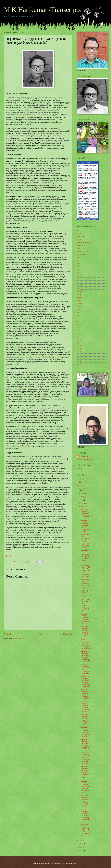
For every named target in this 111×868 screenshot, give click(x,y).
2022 (81, 485)
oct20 (79, 264)
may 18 (79, 312)
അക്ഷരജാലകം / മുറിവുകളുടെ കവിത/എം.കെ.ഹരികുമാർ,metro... (85, 541)
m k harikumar (84, 456)
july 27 (79, 337)
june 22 (79, 349)
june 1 (79, 355)
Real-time (81, 220)
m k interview (81, 255)
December (84, 488)
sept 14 (79, 279)
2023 (81, 482)
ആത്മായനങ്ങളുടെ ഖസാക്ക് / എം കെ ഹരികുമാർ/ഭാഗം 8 (85, 719)
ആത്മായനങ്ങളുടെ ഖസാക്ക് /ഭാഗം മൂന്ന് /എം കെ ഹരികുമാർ (85, 787)
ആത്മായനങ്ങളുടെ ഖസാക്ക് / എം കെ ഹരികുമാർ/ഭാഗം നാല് (85, 772)
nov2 (78, 248)
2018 (81, 851)
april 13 (79, 303)
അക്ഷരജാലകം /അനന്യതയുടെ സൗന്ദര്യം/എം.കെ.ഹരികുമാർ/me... (85, 603)
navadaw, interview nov (84, 242)
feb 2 (78, 282)
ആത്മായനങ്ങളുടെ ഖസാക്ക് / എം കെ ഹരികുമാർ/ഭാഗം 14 (85, 644)
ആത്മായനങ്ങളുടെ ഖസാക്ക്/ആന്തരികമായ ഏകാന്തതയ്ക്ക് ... (85, 526)
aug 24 (79, 315)
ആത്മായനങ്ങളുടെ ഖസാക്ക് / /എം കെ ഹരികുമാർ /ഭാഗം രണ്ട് (85, 801)
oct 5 (78, 270)
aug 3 (78, 334)
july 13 (79, 343)
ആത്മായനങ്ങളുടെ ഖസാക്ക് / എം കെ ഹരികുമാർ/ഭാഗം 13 (85, 656)
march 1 (79, 285)
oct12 (79, 267)
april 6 (79, 300)
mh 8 (78, 288)
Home (39, 634)
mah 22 (79, 294)
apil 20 (79, 306)
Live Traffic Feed (88, 163)
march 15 (80, 291)
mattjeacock (60, 864)
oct (78, 258)
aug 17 (79, 328)
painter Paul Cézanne (83, 252)
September (85, 493)
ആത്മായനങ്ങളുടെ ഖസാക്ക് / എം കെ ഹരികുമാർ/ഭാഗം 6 (85, 744)
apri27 (79, 309)
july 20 (79, 340)
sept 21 (79, 230)
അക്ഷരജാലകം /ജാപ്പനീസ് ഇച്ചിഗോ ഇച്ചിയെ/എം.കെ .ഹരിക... (85, 556)
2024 (81, 479)
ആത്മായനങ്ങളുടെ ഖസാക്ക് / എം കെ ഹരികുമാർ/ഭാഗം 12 (85, 669)
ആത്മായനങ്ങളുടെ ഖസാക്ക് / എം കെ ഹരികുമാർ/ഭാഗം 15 (85, 631)
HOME (9, 556)
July (83, 497)
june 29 (79, 346)
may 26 (79, 361)
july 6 (79, 318)
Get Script (88, 220)
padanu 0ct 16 (81, 245)
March (83, 503)
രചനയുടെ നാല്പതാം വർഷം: (86, 178)
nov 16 (79, 233)
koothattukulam (93, 184)
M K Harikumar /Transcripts (42, 10)
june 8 (79, 352)
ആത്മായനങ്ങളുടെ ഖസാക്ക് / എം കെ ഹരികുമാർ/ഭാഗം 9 (85, 707)
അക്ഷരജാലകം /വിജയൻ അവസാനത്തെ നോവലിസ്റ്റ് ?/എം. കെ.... (85, 586)
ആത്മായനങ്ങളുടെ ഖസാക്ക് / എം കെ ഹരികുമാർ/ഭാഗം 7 (85, 732)
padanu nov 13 (81, 236)
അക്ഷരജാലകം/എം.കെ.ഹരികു (86, 173)
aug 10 (79, 331)
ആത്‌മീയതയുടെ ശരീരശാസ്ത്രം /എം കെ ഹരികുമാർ (85, 830)
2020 (81, 844)
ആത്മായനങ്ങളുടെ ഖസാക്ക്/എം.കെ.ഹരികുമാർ (85, 513)
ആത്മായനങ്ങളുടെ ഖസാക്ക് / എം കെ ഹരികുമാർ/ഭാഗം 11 (85, 681)
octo (78, 261)
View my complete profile (85, 459)
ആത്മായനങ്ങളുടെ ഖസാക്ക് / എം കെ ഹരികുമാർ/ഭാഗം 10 (85, 694)
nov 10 (79, 239)
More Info (94, 220)
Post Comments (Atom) (20, 639)
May (83, 500)
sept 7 (79, 321)
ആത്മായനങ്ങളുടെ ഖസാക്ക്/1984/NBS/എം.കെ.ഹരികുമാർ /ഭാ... (85, 815)
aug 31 (79, 324)
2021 (81, 841)
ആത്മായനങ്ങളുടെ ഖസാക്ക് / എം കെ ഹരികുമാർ (85, 619)
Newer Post (9, 634)
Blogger (75, 864)
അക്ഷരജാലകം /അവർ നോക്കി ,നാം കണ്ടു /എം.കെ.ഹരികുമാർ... (85, 571)
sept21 (79, 276)
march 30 (80, 297)
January (84, 507)
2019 (81, 847)
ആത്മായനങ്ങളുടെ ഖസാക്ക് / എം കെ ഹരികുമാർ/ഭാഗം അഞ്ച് (85, 758)
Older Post (68, 634)
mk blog (79, 469)
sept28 (79, 273)
